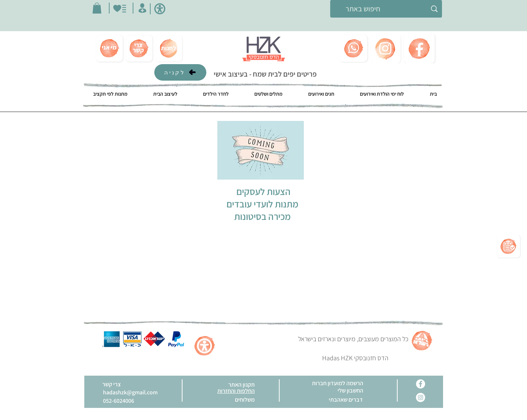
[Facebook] (421, 384)
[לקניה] (180, 72)
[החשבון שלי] (142, 8)
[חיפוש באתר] (386, 9)
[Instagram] (421, 397)
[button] (97, 8)
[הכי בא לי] (120, 9)
